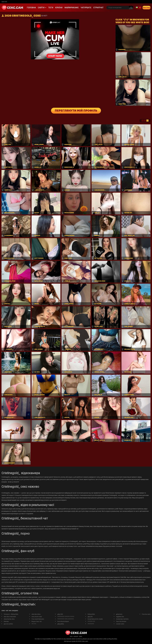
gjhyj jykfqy (61, 624)
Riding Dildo (91, 614)
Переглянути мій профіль (76, 111)
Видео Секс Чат (37, 621)
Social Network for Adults (95, 619)
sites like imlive (36, 614)
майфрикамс (72, 8)
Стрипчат (98, 8)
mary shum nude (37, 617)
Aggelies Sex (120, 617)
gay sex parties (8, 624)
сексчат (4, 2)
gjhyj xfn (90, 617)
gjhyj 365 (60, 614)
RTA (71, 636)
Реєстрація (146, 8)
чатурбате (86, 8)
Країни (59, 8)
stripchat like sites (9, 619)
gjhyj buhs (119, 614)
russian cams (120, 624)
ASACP (76, 636)
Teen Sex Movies (121, 621)
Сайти (41, 8)
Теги (51, 8)
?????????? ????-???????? (66, 619)
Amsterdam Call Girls (122, 619)
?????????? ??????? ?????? (66, 617)
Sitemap (6, 621)
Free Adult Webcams (38, 619)
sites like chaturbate (10, 617)
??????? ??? (91, 621)
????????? (91, 624)
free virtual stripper (63, 621)
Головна (31, 8)
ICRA (81, 636)
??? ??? (34, 624)
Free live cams (146, 614)
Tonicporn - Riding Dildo (11, 614)
